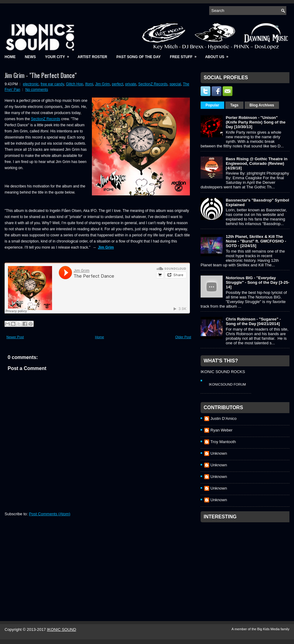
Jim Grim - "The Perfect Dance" (41, 75)
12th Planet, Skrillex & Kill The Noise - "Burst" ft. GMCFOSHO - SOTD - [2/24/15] (256, 241)
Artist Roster (92, 57)
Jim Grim (103, 84)
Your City (59, 55)
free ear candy (52, 84)
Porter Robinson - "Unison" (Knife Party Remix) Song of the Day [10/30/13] (256, 122)
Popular (212, 105)
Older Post (183, 337)
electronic (31, 84)
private (131, 84)
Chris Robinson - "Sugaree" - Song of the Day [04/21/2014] (253, 321)
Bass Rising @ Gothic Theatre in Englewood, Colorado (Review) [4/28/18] (256, 163)
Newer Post (15, 337)
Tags (234, 105)
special (175, 84)
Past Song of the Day (139, 57)
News (30, 57)
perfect (117, 84)
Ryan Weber (221, 430)
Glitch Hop (74, 84)
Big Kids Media (269, 629)
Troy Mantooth (223, 442)
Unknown (219, 453)
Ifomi (89, 84)
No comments (37, 90)
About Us (219, 55)
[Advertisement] (247, 564)
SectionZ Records (153, 84)
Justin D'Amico (224, 418)
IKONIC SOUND (61, 629)
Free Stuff (185, 55)
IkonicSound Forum (227, 384)
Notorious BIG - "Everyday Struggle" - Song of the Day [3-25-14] (258, 282)
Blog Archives (262, 105)
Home (10, 57)
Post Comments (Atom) (50, 514)
